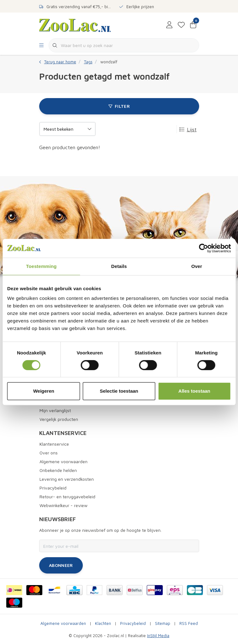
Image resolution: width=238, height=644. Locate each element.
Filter (119, 106)
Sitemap (163, 623)
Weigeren (44, 391)
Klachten (103, 623)
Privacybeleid (133, 623)
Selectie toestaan (119, 391)
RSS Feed (189, 623)
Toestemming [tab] (41, 266)
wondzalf (109, 62)
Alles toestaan (194, 391)
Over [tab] (197, 266)
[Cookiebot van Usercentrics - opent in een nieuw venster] (203, 248)
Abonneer (61, 565)
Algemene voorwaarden (63, 623)
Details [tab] (119, 266)
